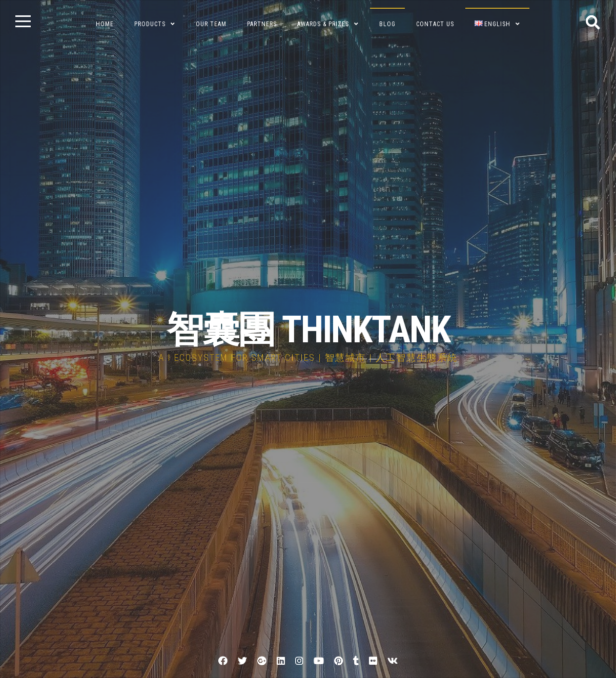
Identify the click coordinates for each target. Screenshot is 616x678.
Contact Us (435, 24)
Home (105, 24)
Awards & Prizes (323, 24)
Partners (262, 24)
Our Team (211, 24)
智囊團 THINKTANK (308, 330)
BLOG (387, 24)
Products (150, 24)
